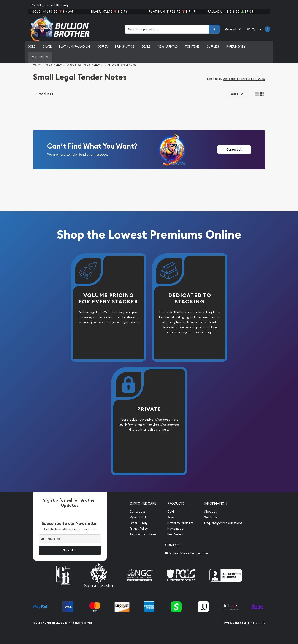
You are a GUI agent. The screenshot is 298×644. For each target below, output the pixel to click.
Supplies (213, 46)
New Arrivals (168, 46)
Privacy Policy (139, 529)
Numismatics (125, 46)
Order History (139, 523)
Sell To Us (211, 517)
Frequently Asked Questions (223, 523)
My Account (138, 517)
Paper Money (236, 46)
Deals (146, 46)
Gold (32, 46)
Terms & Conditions (143, 534)
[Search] (214, 29)
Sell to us (40, 57)
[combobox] (167, 29)
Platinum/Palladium (74, 46)
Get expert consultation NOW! (244, 79)
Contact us (137, 512)
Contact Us (234, 150)
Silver (47, 46)
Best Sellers (175, 534)
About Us (211, 512)
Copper (102, 46)
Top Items (192, 46)
